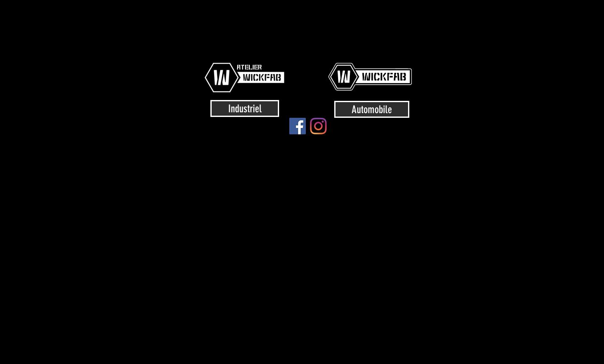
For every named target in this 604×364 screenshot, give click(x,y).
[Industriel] (245, 108)
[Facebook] (298, 126)
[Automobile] (372, 109)
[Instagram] (318, 126)
